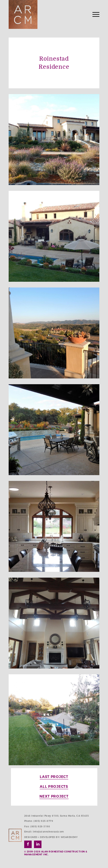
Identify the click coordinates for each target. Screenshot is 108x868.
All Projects (54, 786)
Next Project (54, 796)
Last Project (54, 777)
